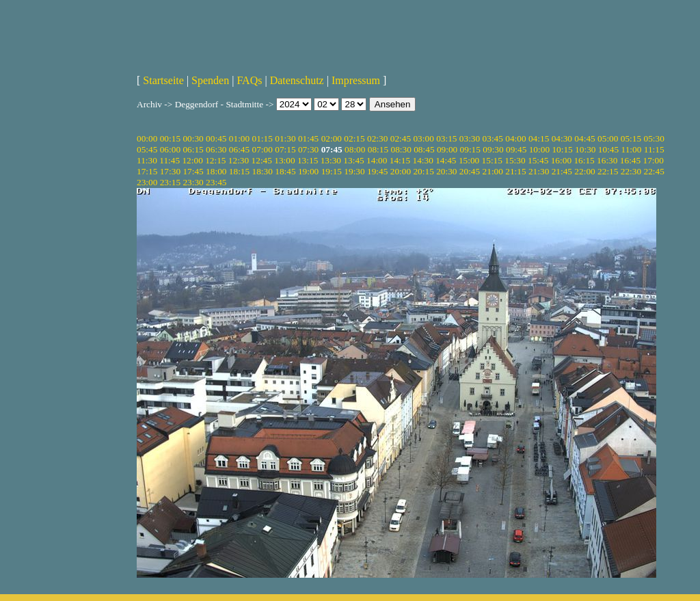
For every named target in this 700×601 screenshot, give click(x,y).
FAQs (249, 80)
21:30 (539, 171)
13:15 (308, 160)
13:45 (353, 160)
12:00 (192, 160)
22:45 (654, 171)
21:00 (493, 171)
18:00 (216, 171)
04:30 (562, 138)
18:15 (239, 171)
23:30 (193, 182)
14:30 (422, 160)
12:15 (215, 160)
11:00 (632, 149)
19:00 (308, 171)
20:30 (446, 171)
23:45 (216, 182)
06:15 (193, 149)
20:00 (401, 171)
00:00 (147, 138)
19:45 (377, 171)
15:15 (492, 160)
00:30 (193, 138)
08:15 (378, 149)
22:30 (631, 171)
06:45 (239, 149)
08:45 (424, 149)
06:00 (170, 149)
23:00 (147, 182)
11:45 (170, 160)
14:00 (377, 160)
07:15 (285, 149)
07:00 (262, 149)
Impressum (356, 80)
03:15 (446, 138)
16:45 (630, 160)
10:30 (585, 149)
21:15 (515, 171)
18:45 (285, 171)
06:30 (216, 149)
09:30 (493, 149)
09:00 (447, 149)
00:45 (216, 138)
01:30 (285, 138)
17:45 (193, 171)
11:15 (654, 149)
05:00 (608, 138)
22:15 (608, 171)
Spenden (210, 80)
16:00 (561, 160)
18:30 (262, 171)
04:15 (539, 138)
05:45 (147, 149)
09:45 (516, 149)
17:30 (170, 171)
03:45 (493, 138)
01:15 (262, 138)
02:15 (354, 138)
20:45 (470, 171)
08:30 (401, 149)
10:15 (562, 149)
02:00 (332, 138)
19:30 (354, 171)
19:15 (332, 171)
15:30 (515, 160)
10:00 (539, 149)
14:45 (446, 160)
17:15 (147, 171)
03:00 (423, 138)
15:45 (538, 160)
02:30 (377, 138)
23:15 (170, 182)
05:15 (631, 138)
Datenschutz (297, 80)
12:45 (262, 160)
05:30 (654, 138)
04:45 (584, 138)
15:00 (469, 160)
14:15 (400, 160)
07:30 (308, 149)
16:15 (584, 160)
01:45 (308, 138)
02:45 (401, 138)
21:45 (562, 171)
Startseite (163, 80)
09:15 (470, 149)
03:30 (470, 138)
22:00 (584, 171)
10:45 (608, 149)
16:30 (607, 160)
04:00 (515, 138)
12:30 (239, 160)
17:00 (654, 160)
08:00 (355, 149)
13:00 (284, 160)
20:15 (423, 171)
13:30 (331, 160)
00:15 (170, 138)
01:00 (239, 138)
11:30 (147, 160)
